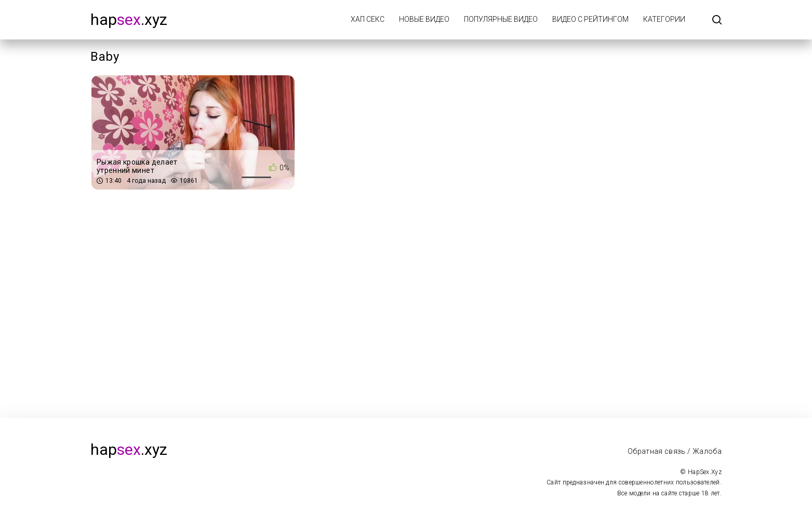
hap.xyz (129, 19)
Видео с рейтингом (590, 19)
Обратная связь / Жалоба (675, 451)
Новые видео (424, 19)
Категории (664, 19)
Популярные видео (501, 19)
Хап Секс (368, 19)
